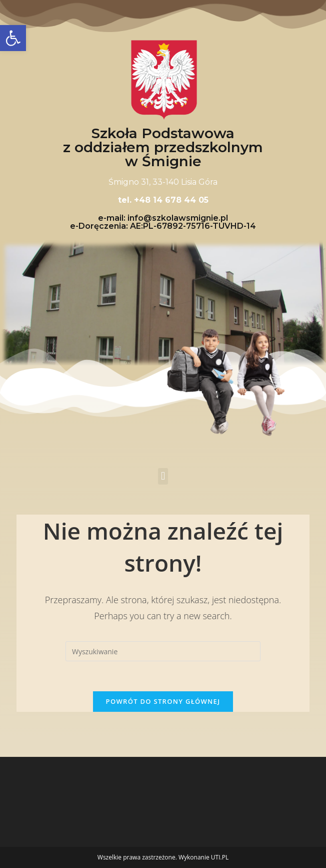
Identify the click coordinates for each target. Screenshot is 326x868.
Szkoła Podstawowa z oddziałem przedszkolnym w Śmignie (163, 147)
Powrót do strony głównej (163, 701)
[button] (163, 476)
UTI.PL (220, 857)
